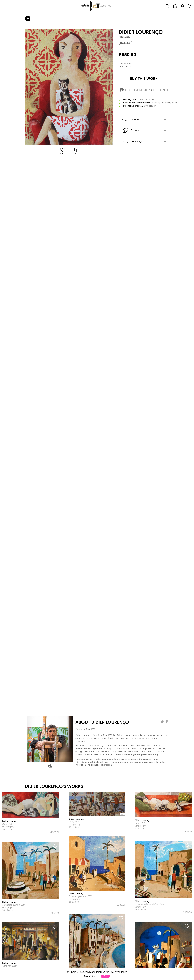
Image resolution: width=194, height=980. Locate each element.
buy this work (144, 79)
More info (89, 976)
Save (63, 151)
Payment (131, 130)
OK (105, 976)
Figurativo (125, 43)
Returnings (132, 141)
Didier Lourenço (141, 32)
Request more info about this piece (144, 90)
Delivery (131, 119)
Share (74, 151)
